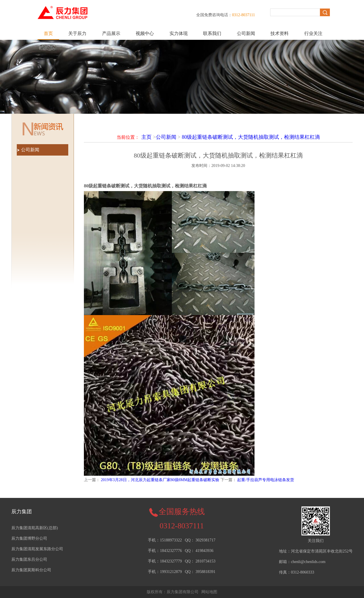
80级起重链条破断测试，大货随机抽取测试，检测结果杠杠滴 (251, 137)
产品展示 (111, 33)
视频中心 (145, 33)
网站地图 (209, 592)
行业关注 (313, 33)
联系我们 (212, 33)
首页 (48, 33)
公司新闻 (246, 33)
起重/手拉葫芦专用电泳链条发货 (266, 480)
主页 (146, 137)
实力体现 (179, 33)
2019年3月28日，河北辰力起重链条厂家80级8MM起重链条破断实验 (160, 480)
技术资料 (280, 33)
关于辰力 (77, 33)
